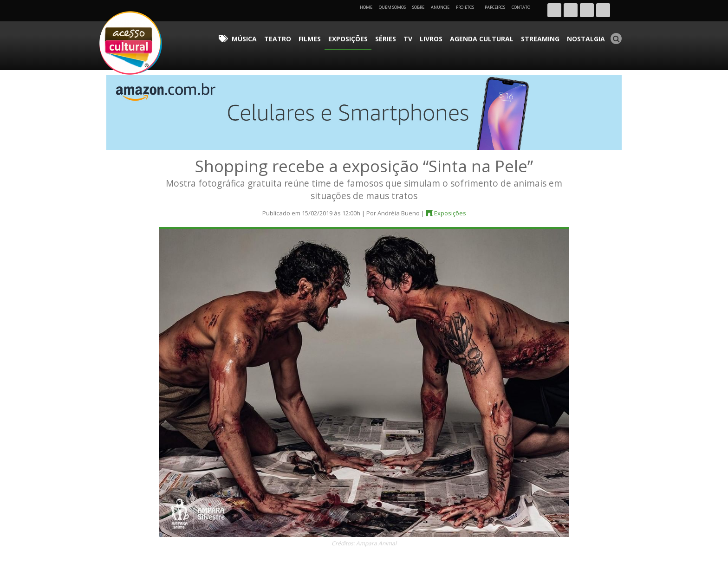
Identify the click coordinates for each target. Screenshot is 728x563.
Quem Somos (392, 7)
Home (366, 7)
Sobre (418, 7)
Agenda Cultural (503, 35)
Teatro (335, 35)
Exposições (393, 35)
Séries (425, 35)
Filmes (361, 35)
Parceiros (495, 7)
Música (308, 35)
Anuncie (440, 7)
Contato (521, 7)
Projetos (468, 7)
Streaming (552, 35)
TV (442, 35)
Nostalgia (590, 35)
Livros (461, 35)
